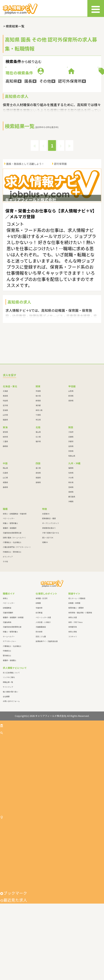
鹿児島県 (72, 547)
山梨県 (71, 441)
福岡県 (71, 518)
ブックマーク (14, 969)
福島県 (5, 470)
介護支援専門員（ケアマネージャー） (17, 597)
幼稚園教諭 (7, 658)
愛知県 (5, 482)
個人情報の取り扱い (10, 742)
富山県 (38, 482)
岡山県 (5, 518)
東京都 (38, 456)
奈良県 (71, 501)
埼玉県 (38, 470)
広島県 (5, 523)
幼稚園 (38, 653)
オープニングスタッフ (51, 573)
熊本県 (71, 533)
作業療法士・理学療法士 (12, 602)
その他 (5, 612)
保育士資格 (73, 682)
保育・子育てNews (75, 672)
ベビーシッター (9, 569)
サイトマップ (8, 737)
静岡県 (5, 496)
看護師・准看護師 (10, 578)
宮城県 (5, 460)
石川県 (38, 487)
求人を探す (12, 783)
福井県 (38, 492)
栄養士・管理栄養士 (10, 573)
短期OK (45, 592)
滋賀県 (71, 496)
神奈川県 (39, 460)
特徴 (77, 97)
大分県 (71, 528)
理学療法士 (7, 706)
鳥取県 (5, 533)
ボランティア (8, 607)
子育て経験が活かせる (51, 583)
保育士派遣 (73, 668)
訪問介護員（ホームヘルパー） (15, 588)
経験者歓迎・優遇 (49, 569)
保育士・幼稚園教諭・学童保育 (15, 564)
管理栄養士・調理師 (76, 658)
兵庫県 (71, 487)
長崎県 (71, 542)
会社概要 (6, 747)
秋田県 (5, 451)
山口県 (5, 528)
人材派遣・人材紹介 (43, 672)
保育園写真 (73, 677)
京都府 (71, 492)
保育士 (5, 649)
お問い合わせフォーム (11, 751)
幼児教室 (39, 663)
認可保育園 (60, 202)
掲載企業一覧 (8, 732)
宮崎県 (71, 537)
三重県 (5, 492)
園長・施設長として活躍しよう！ (25, 202)
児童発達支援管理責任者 (12, 583)
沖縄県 (71, 552)
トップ (8, 775)
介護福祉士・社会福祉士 (12, 592)
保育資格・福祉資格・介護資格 (80, 663)
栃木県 (38, 446)
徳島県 (38, 528)
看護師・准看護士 (10, 711)
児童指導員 (7, 672)
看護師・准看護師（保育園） (14, 668)
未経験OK (46, 564)
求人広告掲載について (11, 723)
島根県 (5, 537)
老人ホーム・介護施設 (77, 649)
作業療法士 (7, 701)
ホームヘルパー (9, 687)
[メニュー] (96, 8)
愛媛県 (38, 533)
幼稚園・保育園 (74, 653)
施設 (27, 97)
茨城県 (38, 441)
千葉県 (38, 465)
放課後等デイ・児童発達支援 (47, 691)
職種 (77, 79)
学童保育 (39, 658)
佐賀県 (71, 523)
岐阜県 (5, 487)
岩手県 (5, 456)
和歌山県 (72, 506)
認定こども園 (41, 687)
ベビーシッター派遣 (43, 668)
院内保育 (39, 682)
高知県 (38, 523)
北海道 (5, 441)
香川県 (38, 518)
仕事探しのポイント (19, 880)
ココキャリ (73, 687)
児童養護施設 (41, 677)
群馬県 (38, 451)
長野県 (71, 451)
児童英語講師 (8, 663)
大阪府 (71, 482)
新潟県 (71, 446)
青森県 (5, 446)
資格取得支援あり (49, 578)
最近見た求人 (14, 976)
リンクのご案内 (9, 728)
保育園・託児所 (42, 649)
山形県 (5, 465)
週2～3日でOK (48, 588)
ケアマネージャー (10, 691)
